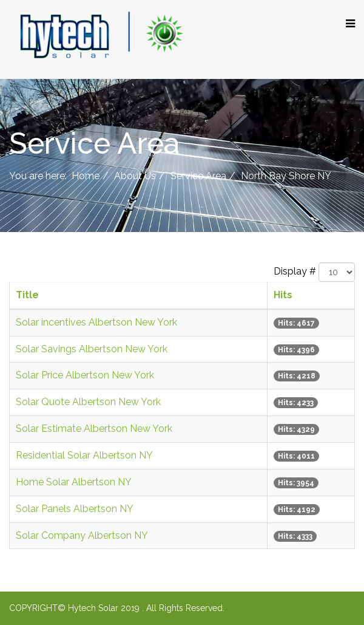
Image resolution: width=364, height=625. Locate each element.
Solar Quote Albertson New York (88, 402)
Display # (295, 271)
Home (86, 176)
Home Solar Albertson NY (74, 482)
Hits (283, 295)
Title (27, 295)
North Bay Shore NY (286, 176)
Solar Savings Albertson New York (92, 349)
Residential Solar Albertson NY (84, 455)
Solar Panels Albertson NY (75, 509)
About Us (135, 176)
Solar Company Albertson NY (82, 535)
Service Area (198, 176)
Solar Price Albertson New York (85, 375)
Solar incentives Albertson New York (96, 322)
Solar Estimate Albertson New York (94, 429)
